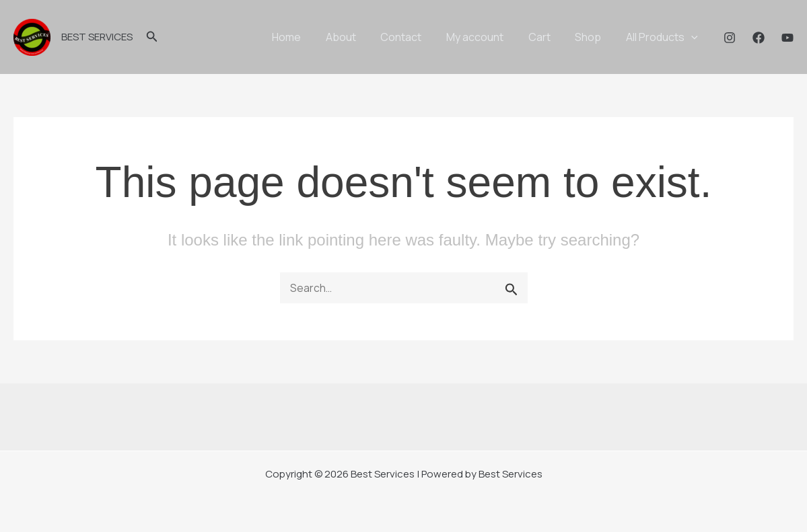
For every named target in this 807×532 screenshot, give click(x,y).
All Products (663, 37)
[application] (693, 37)
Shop (593, 37)
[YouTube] (787, 38)
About (358, 37)
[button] (152, 37)
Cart (547, 37)
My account (486, 37)
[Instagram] (730, 38)
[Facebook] (759, 38)
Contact (415, 37)
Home (307, 37)
